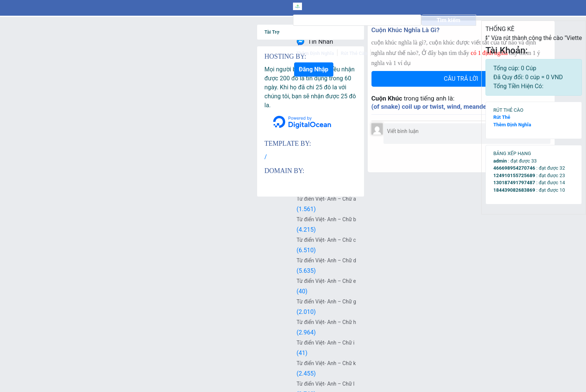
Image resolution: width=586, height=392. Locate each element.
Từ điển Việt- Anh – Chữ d (93, 260)
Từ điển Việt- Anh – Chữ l (92, 384)
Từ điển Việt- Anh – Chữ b (93, 219)
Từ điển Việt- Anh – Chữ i (92, 343)
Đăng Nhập (451, 7)
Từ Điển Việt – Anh (85, 178)
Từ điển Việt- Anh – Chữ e (93, 281)
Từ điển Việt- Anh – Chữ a (93, 199)
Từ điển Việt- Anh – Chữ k (93, 363)
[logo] (71, 6)
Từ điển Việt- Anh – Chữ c (93, 240)
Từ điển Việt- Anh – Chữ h (93, 322)
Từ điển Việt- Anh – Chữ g (93, 302)
